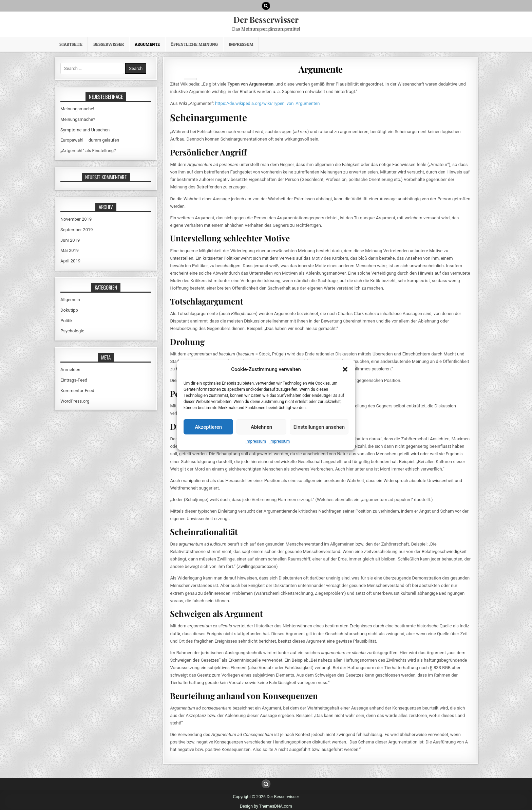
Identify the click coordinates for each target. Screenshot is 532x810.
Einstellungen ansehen (319, 427)
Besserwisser (109, 44)
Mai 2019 (70, 250)
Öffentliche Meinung (194, 44)
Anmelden (70, 370)
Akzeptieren (208, 427)
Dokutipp (69, 310)
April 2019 (70, 261)
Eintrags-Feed (74, 380)
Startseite (71, 44)
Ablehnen (261, 427)
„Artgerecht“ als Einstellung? (88, 151)
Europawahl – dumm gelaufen (90, 140)
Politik (66, 321)
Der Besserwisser (266, 19)
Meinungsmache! (77, 109)
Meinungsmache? (78, 119)
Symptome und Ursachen (85, 130)
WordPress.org (75, 401)
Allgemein (70, 300)
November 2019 (76, 219)
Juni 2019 (70, 240)
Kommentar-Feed (77, 391)
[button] (345, 369)
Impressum (256, 441)
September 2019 (77, 230)
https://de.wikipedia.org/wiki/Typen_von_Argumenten (267, 100)
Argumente (147, 44)
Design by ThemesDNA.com (266, 804)
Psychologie (72, 331)
